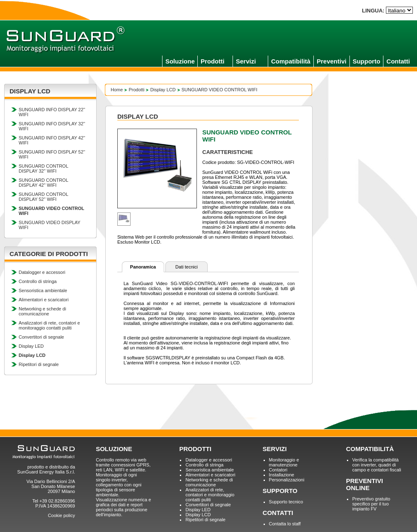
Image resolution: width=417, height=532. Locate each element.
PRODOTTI (195, 449)
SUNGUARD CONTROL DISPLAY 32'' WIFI (43, 168)
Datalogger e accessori (42, 272)
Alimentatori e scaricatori (44, 300)
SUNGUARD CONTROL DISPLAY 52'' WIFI (43, 197)
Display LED (31, 346)
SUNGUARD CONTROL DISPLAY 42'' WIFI (43, 183)
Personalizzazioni (287, 480)
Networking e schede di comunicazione (42, 311)
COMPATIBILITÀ (370, 449)
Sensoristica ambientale (43, 290)
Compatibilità (291, 61)
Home (117, 90)
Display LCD (163, 90)
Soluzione (180, 61)
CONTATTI (278, 513)
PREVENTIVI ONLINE (365, 484)
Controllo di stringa (38, 281)
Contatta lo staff (285, 524)
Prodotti (213, 61)
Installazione (282, 475)
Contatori (278, 470)
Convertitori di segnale (41, 337)
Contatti (398, 61)
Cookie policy (62, 515)
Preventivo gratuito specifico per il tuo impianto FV (371, 504)
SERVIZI (275, 449)
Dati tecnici (187, 267)
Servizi (246, 61)
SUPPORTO (280, 491)
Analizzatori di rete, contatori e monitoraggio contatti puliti (49, 325)
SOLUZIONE (114, 449)
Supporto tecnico (286, 502)
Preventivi (332, 61)
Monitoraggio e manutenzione (284, 462)
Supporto (367, 61)
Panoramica (143, 267)
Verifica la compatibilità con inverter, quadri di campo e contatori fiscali (377, 465)
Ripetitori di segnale (39, 364)
